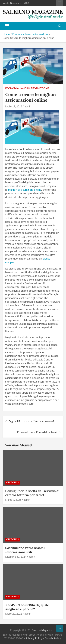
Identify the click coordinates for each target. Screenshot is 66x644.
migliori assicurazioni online (25, 190)
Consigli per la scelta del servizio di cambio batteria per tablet (32, 493)
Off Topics (12, 483)
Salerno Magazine (42, 630)
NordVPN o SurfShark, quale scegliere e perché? (27, 607)
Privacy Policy (34, 638)
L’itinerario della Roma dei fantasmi (37, 432)
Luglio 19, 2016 (14, 106)
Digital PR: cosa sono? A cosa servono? (32, 421)
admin (28, 106)
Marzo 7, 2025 (13, 500)
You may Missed (18, 445)
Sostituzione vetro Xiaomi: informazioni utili (25, 550)
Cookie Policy (53, 638)
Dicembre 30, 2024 (16, 557)
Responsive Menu (60, 3)
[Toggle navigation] (7, 26)
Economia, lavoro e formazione (27, 88)
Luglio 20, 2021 (14, 614)
